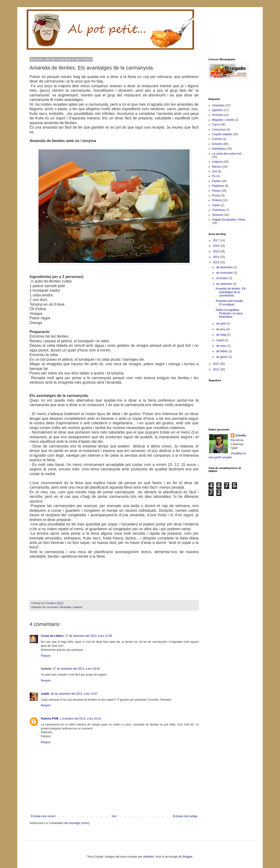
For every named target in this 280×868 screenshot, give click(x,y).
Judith (45, 694)
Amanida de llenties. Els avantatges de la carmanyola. (231, 292)
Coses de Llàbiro (52, 636)
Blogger (188, 857)
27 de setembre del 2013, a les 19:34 (76, 669)
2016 (216, 246)
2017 (216, 240)
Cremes (217, 139)
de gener (222, 357)
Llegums (78, 607)
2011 (216, 369)
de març (222, 346)
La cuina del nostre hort (227, 154)
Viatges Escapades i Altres (229, 220)
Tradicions (218, 210)
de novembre (225, 273)
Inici (114, 816)
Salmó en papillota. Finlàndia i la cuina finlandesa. (229, 313)
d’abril (220, 340)
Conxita (241, 435)
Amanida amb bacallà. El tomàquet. (230, 303)
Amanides (66, 607)
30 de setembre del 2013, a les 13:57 (74, 694)
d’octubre (223, 278)
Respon (46, 656)
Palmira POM (50, 719)
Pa (214, 176)
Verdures (218, 215)
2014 (216, 257)
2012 (216, 364)
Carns (216, 125)
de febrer (222, 351)
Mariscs (217, 167)
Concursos (219, 130)
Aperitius (218, 110)
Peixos (216, 191)
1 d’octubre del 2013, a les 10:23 (80, 719)
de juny (221, 329)
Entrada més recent (43, 816)
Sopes (216, 205)
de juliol (221, 324)
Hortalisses (219, 149)
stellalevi (148, 857)
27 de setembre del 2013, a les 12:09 (89, 636)
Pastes (216, 181)
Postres (217, 200)
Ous (215, 171)
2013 (216, 262)
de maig (222, 335)
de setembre (225, 284)
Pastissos (218, 186)
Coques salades (222, 134)
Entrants (217, 144)
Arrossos (218, 115)
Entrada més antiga (185, 816)
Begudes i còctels (223, 120)
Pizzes (216, 195)
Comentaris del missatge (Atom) (69, 823)
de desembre (225, 267)
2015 (216, 252)
